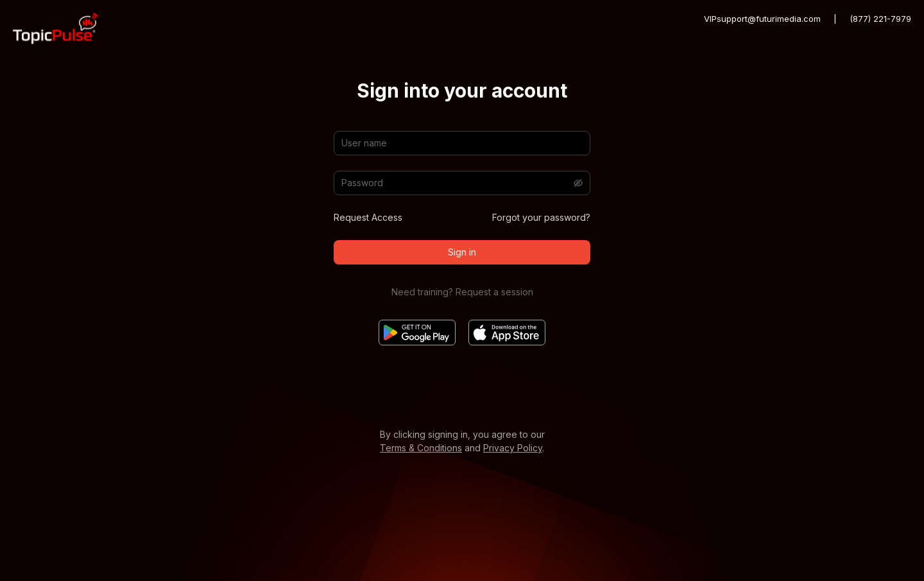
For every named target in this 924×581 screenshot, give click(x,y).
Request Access (368, 217)
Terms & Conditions (421, 448)
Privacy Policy (513, 448)
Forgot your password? (541, 217)
